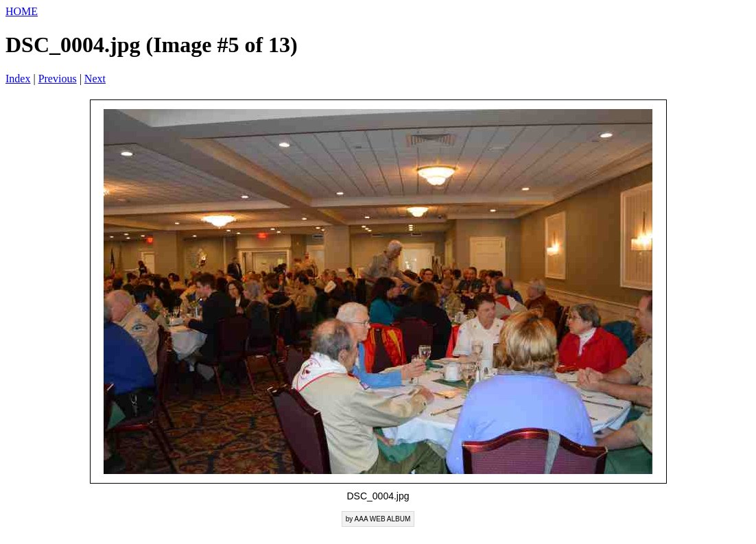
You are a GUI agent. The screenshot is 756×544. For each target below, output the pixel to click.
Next (95, 79)
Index (18, 79)
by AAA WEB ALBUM (378, 519)
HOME (22, 11)
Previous (58, 79)
